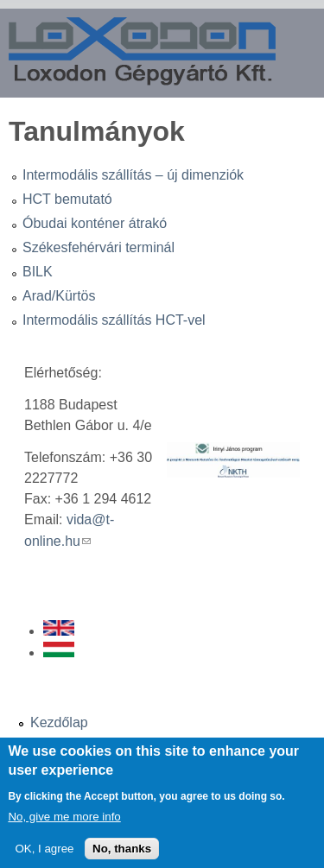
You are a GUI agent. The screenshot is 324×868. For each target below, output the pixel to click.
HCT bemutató (67, 199)
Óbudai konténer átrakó (95, 223)
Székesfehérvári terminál (98, 247)
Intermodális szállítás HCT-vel (114, 320)
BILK (38, 272)
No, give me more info (64, 825)
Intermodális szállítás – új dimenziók (133, 175)
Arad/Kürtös (59, 296)
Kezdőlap (59, 722)
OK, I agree (44, 857)
